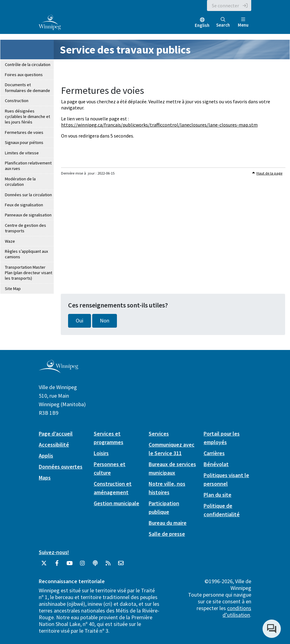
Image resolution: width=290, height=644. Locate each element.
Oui (80, 321)
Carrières (214, 453)
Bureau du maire (168, 523)
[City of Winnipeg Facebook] (57, 565)
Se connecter (225, 6)
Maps (45, 478)
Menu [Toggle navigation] (243, 22)
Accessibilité (54, 445)
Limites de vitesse (22, 153)
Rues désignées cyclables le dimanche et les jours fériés (27, 117)
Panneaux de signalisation (28, 215)
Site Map (13, 289)
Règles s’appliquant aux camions (26, 254)
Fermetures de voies (24, 132)
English (202, 25)
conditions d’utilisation (237, 611)
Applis (46, 456)
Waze (10, 241)
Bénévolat (216, 464)
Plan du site (217, 495)
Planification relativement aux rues (28, 166)
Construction (17, 101)
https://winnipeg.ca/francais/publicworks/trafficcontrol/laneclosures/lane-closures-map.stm (159, 125)
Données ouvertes (61, 467)
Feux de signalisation (24, 205)
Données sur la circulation (28, 195)
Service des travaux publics (125, 50)
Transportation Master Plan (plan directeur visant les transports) (29, 273)
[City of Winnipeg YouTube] (70, 565)
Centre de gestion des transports (25, 228)
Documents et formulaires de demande (27, 87)
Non (105, 321)
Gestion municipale (116, 503)
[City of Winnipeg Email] (121, 565)
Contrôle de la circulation (28, 64)
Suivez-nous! (54, 552)
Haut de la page (269, 173)
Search (223, 22)
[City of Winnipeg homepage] (58, 371)
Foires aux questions (24, 75)
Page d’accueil (56, 434)
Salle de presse (167, 534)
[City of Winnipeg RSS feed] (108, 565)
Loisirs (101, 453)
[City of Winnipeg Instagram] (82, 565)
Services (159, 434)
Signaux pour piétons (24, 142)
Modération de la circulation (20, 182)
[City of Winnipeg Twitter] (44, 565)
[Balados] (95, 565)
